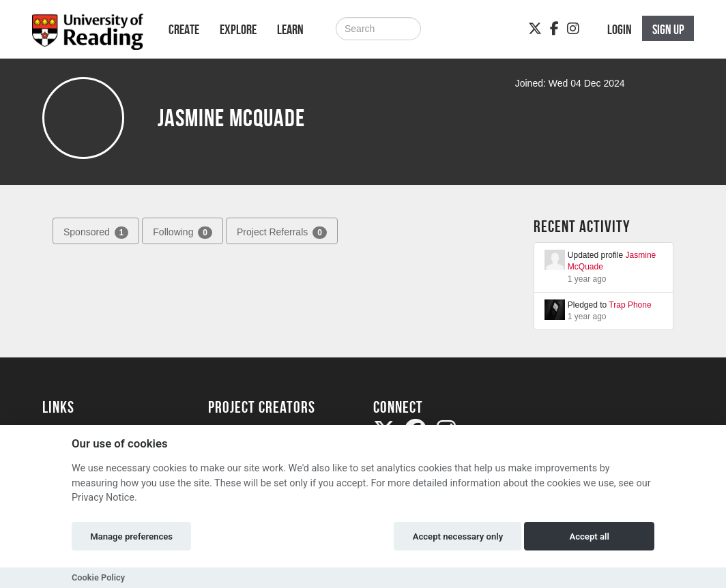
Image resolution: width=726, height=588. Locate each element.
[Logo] (88, 36)
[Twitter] (535, 29)
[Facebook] (554, 29)
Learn (290, 29)
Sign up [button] (668, 29)
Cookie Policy (98, 577)
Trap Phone (630, 305)
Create (184, 29)
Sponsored (96, 233)
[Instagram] (573, 29)
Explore (238, 29)
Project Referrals (282, 233)
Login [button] (620, 29)
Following (183, 233)
